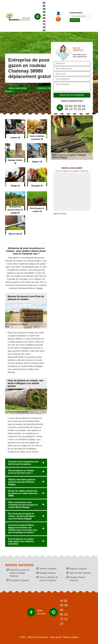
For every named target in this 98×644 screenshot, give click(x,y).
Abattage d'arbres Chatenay (78, 579)
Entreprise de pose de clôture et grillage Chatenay (20, 573)
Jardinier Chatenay (48, 569)
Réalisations (18, 88)
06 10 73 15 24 (44, 24)
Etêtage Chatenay (48, 573)
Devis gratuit (56, 637)
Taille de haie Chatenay (80, 573)
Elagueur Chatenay (78, 569)
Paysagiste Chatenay (19, 580)
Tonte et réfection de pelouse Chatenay (49, 579)
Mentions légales (71, 637)
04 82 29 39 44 (44, 9)
